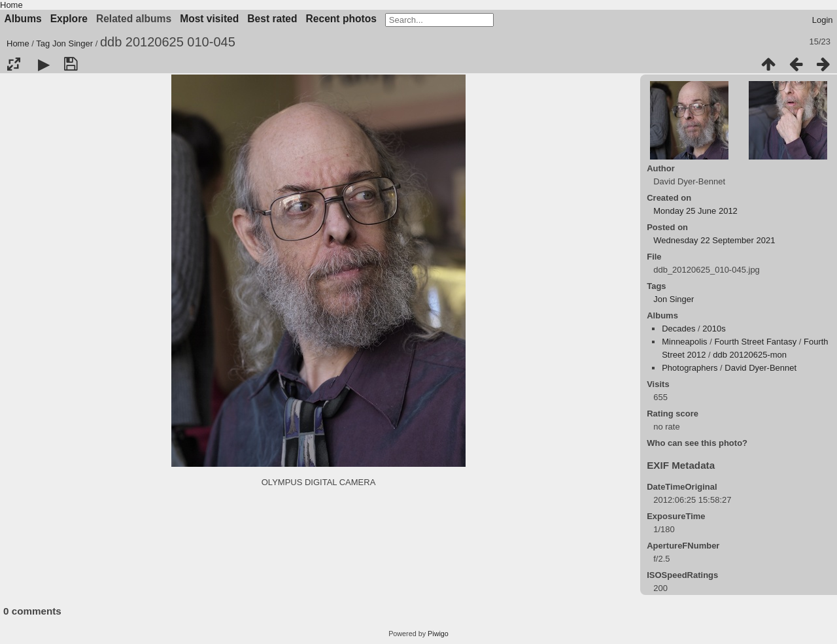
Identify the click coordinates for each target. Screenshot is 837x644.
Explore (69, 19)
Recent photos (341, 19)
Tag (43, 43)
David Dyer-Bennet (760, 368)
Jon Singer (73, 43)
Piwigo (438, 634)
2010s (714, 329)
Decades (678, 329)
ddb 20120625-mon (750, 355)
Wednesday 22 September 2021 (714, 240)
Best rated (272, 19)
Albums (23, 19)
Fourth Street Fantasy (755, 342)
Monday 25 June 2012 (695, 211)
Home (11, 5)
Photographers (690, 368)
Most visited (209, 19)
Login (823, 20)
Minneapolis (684, 342)
